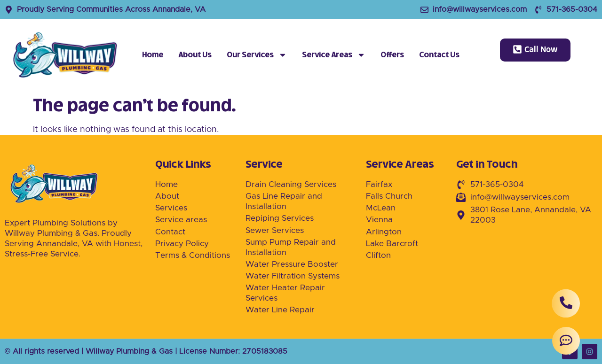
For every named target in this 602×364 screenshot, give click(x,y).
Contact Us (439, 55)
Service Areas (334, 55)
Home (153, 55)
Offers (392, 55)
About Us (195, 55)
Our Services (257, 55)
